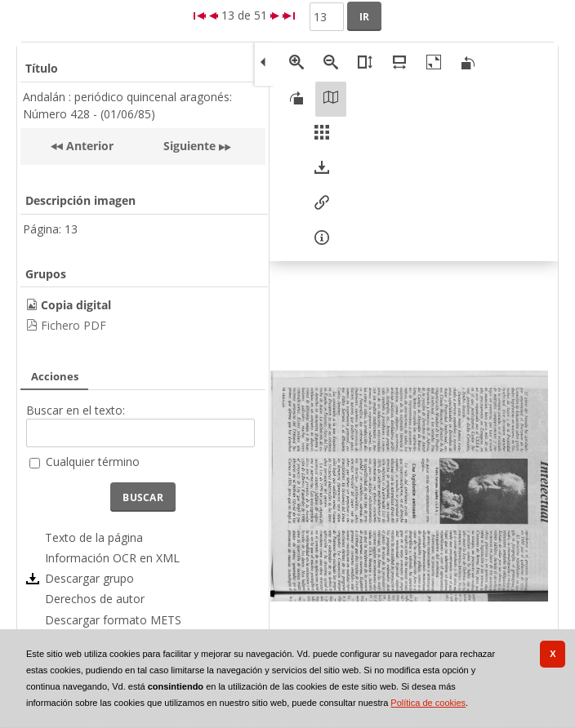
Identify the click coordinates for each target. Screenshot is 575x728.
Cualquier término (93, 462)
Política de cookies (428, 703)
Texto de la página (94, 537)
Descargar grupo (89, 578)
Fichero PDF (74, 325)
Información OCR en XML (112, 558)
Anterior (88, 146)
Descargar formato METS (113, 620)
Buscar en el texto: (76, 410)
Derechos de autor (95, 599)
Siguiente (189, 146)
